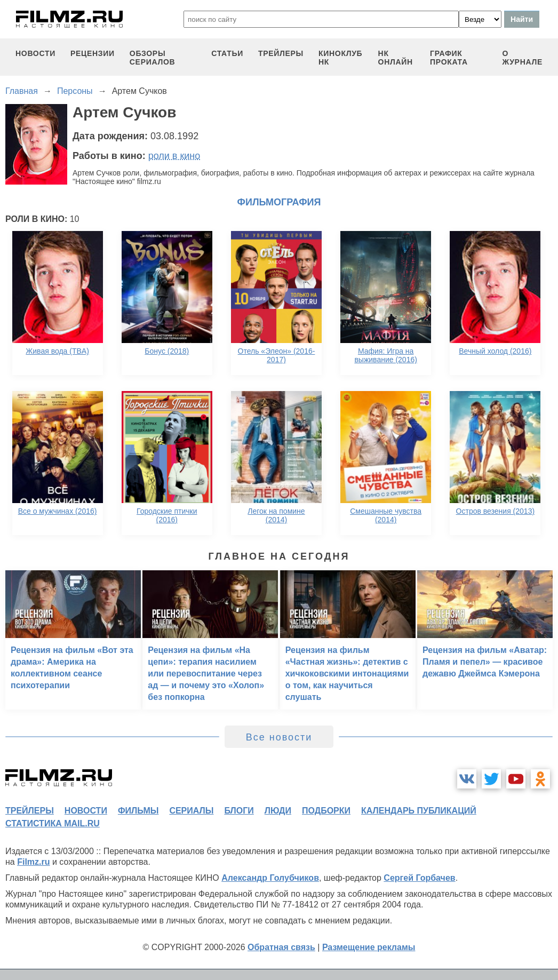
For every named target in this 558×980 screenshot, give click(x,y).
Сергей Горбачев (419, 878)
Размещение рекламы (369, 947)
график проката (449, 58)
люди (278, 811)
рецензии (93, 53)
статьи (227, 53)
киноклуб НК (340, 58)
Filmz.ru (33, 862)
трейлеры (281, 53)
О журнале (522, 58)
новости (35, 53)
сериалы (191, 811)
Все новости (279, 737)
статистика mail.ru (53, 823)
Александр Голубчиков (270, 878)
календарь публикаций (419, 811)
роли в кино (174, 156)
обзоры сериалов (153, 58)
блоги (239, 811)
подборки (326, 811)
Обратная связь (281, 947)
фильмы (138, 811)
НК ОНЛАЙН (396, 58)
